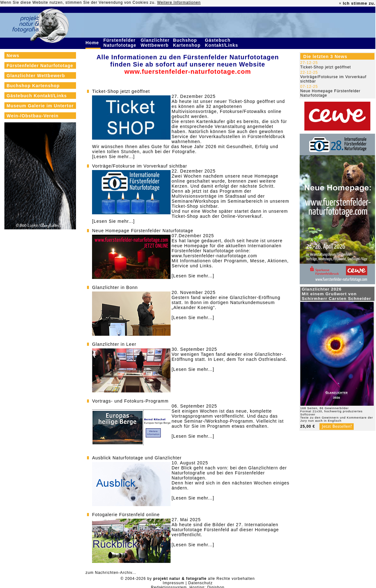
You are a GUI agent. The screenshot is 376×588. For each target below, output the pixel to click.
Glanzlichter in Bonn (115, 287)
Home (93, 43)
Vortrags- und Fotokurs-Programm (130, 401)
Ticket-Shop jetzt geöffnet (121, 91)
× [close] (340, 3)
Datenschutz (200, 583)
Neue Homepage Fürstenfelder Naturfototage (143, 231)
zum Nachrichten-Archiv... (111, 573)
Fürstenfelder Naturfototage (121, 43)
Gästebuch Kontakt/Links (222, 43)
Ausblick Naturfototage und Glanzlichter (137, 458)
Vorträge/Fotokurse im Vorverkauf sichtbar (139, 166)
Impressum (173, 583)
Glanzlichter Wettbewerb (155, 43)
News (13, 56)
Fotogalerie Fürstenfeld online (126, 515)
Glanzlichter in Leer (114, 344)
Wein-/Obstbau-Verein (33, 116)
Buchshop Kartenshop (188, 43)
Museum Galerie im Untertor (40, 106)
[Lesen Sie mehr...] (113, 157)
